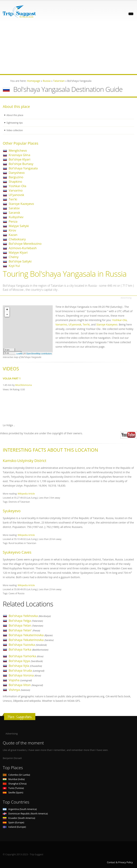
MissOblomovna (23, 385)
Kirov (12, 230)
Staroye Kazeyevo (21, 204)
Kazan (13, 235)
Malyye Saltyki (19, 226)
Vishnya (19, 690)
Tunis (13, 788)
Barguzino (16, 177)
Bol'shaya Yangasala (23, 168)
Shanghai (15, 784)
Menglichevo (18, 150)
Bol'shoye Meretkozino (25, 244)
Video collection (15, 130)
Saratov (14, 208)
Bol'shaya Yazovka (28, 645)
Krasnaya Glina (19, 155)
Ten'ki (13, 199)
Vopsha (20, 680)
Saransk (14, 213)
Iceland (14, 827)
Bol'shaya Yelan (26, 625)
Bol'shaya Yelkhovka (30, 616)
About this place (15, 115)
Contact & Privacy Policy (120, 862)
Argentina (20, 809)
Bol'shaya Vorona (25, 675)
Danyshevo (17, 173)
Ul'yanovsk (16, 195)
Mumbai (14, 779)
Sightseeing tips (15, 123)
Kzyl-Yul (14, 266)
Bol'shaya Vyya (26, 661)
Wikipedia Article (26, 494)
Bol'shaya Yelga (26, 621)
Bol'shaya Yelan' (24, 630)
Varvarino (16, 190)
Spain (13, 822)
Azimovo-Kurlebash (23, 248)
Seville (13, 793)
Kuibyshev (16, 217)
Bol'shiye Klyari (20, 159)
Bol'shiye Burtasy (21, 164)
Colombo (16, 775)
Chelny (14, 257)
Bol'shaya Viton (26, 685)
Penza (13, 221)
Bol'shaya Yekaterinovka (31, 635)
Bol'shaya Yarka (29, 649)
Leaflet (20, 354)
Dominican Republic (25, 814)
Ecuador (19, 818)
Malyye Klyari (18, 252)
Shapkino (15, 181)
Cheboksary (17, 239)
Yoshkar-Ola (17, 186)
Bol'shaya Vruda (27, 670)
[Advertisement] (68, 48)
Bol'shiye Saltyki (20, 261)
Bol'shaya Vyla (25, 666)
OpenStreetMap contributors (39, 354)
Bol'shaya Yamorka (26, 656)
